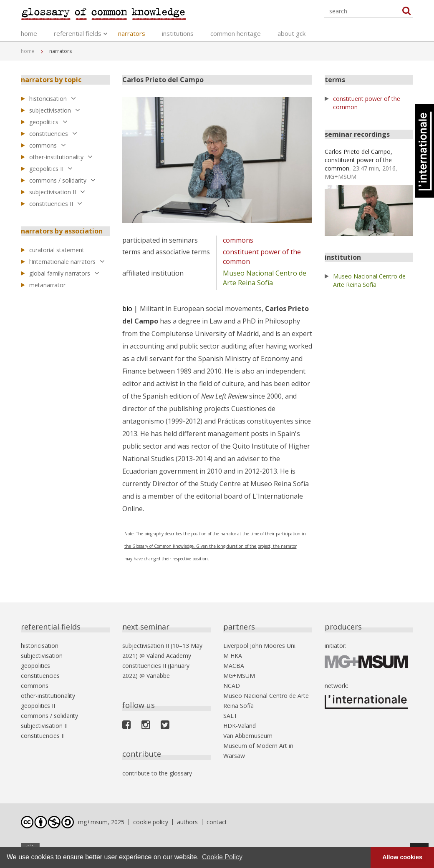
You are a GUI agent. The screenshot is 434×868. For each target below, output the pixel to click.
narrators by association (62, 231)
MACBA (234, 666)
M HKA (233, 656)
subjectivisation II (57, 192)
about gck (291, 33)
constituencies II (56, 204)
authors (187, 822)
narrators (132, 33)
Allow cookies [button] (402, 857)
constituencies (53, 134)
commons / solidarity (62, 180)
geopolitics (48, 122)
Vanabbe (158, 676)
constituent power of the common (367, 103)
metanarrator (47, 285)
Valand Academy (169, 656)
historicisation (53, 99)
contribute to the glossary (157, 773)
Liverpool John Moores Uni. (260, 646)
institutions (178, 33)
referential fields (78, 33)
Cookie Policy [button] (222, 857)
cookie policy (151, 822)
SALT (230, 716)
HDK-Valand (240, 726)
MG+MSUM (239, 676)
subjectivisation (55, 110)
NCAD (232, 686)
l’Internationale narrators (67, 262)
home (29, 33)
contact (217, 822)
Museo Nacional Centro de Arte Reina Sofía (265, 278)
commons (48, 145)
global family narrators (64, 273)
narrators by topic (51, 80)
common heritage (236, 33)
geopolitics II (51, 169)
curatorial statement (57, 250)
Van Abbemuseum (248, 736)
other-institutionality (61, 157)
